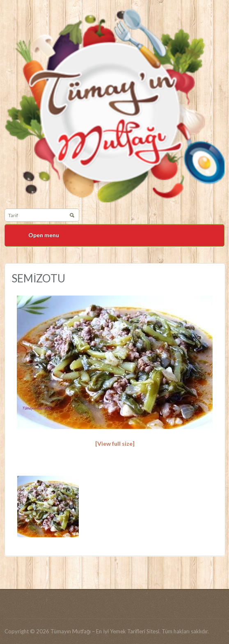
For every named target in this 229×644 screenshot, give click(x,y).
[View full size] (115, 443)
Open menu (44, 235)
